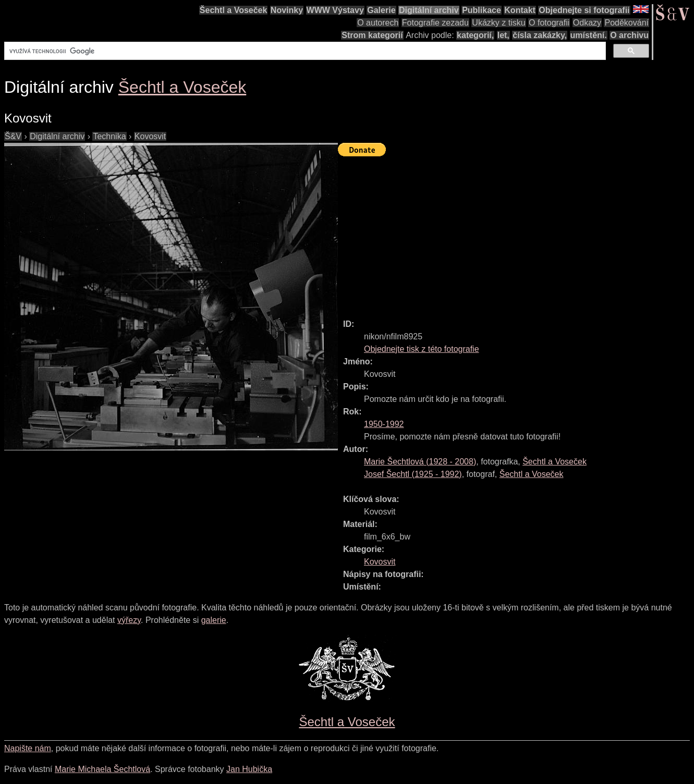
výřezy (129, 620)
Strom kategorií (372, 35)
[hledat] (304, 51)
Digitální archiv (429, 10)
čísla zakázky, (540, 35)
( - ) (420, 462)
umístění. (589, 35)
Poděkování (626, 23)
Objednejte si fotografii (584, 10)
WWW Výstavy (335, 10)
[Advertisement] (516, 233)
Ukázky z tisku (498, 23)
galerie (214, 620)
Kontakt (520, 10)
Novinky (287, 10)
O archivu (629, 35)
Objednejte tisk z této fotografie (422, 349)
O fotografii (549, 23)
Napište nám (28, 748)
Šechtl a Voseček (234, 10)
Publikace (482, 10)
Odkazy (587, 23)
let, (503, 35)
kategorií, (475, 35)
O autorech (378, 23)
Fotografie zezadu (435, 23)
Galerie (381, 10)
